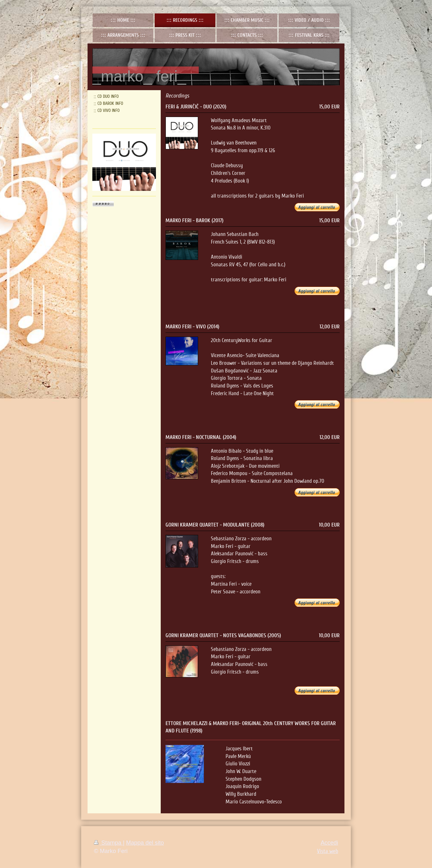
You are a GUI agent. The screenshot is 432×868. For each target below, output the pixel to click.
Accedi (329, 843)
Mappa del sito (145, 843)
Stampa (108, 843)
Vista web (328, 851)
